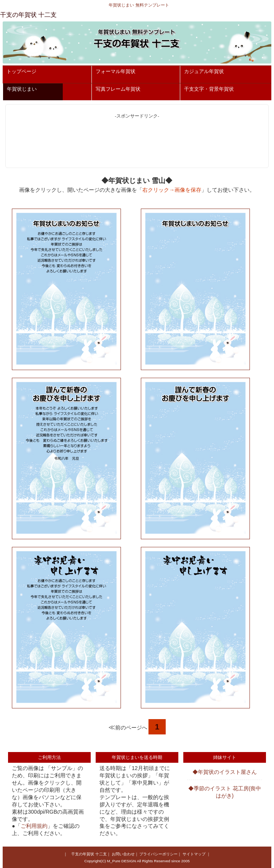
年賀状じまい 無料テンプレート (139, 5)
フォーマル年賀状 (116, 71)
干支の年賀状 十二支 (89, 854)
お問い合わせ (123, 854)
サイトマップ (194, 854)
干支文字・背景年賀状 (209, 89)
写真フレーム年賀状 (118, 89)
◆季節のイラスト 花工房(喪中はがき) (225, 792)
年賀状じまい (22, 89)
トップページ (21, 71)
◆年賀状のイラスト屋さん (225, 772)
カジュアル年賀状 (204, 71)
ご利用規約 (34, 826)
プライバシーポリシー (158, 854)
